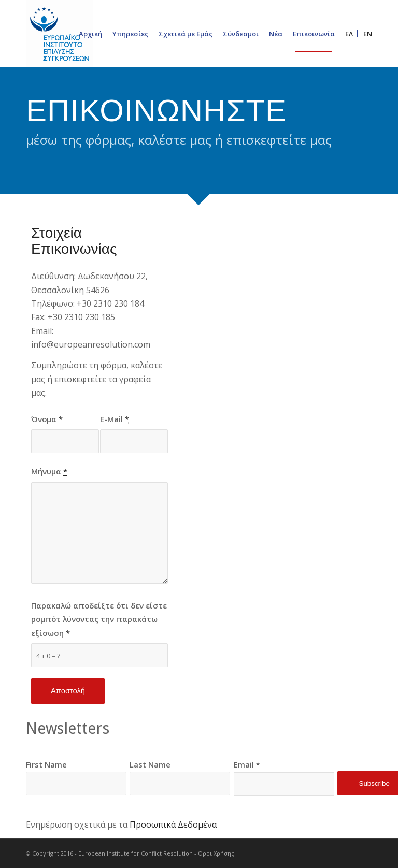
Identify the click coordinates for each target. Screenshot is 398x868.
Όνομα (47, 419)
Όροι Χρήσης (216, 853)
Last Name (150, 764)
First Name (46, 764)
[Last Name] (180, 784)
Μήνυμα (49, 471)
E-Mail (115, 419)
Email (247, 764)
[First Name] (76, 784)
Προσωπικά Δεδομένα (173, 824)
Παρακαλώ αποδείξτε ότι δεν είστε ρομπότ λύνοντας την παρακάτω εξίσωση (99, 619)
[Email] (284, 784)
